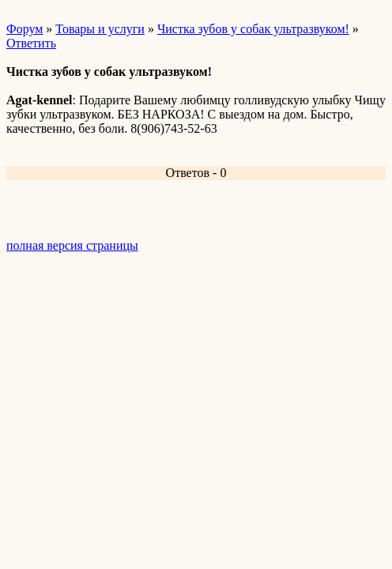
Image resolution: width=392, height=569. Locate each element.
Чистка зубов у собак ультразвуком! (253, 29)
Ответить (31, 43)
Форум (24, 29)
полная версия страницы (72, 245)
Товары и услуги (100, 29)
